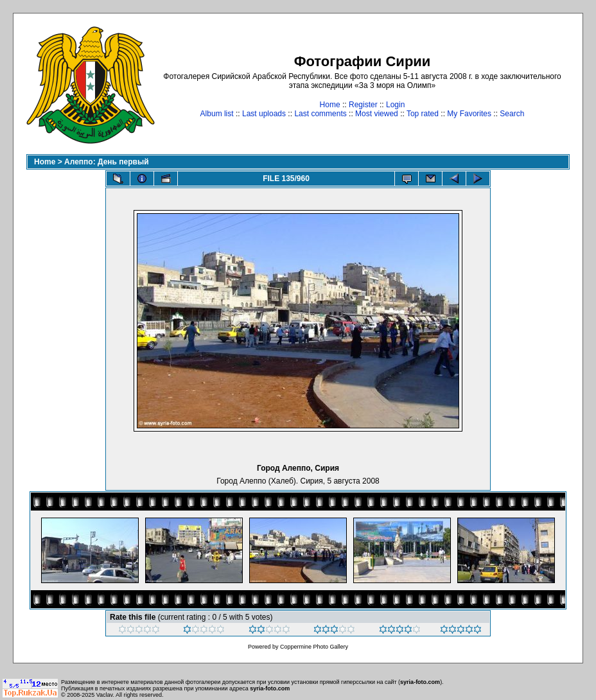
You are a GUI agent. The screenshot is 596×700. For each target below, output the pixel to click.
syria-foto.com (420, 682)
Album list (217, 114)
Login (395, 105)
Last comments (320, 114)
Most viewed (377, 114)
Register (363, 105)
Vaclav (105, 695)
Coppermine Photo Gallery (314, 647)
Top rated (423, 114)
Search (512, 114)
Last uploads (264, 114)
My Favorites (469, 114)
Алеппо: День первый (107, 162)
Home (330, 105)
